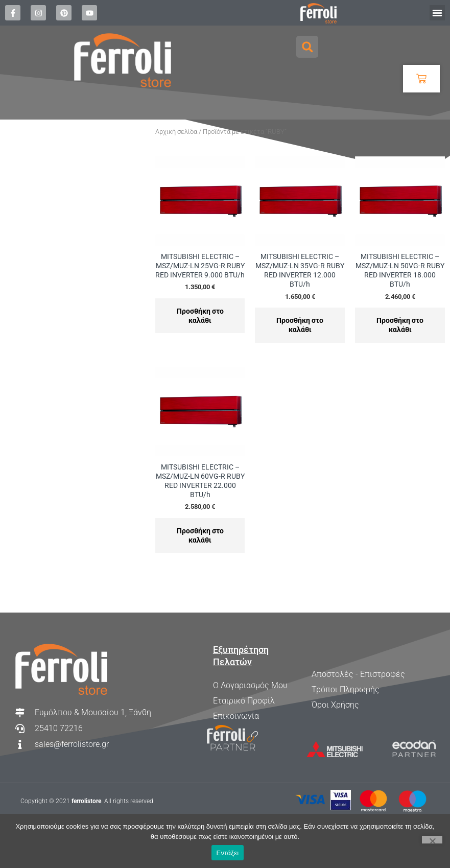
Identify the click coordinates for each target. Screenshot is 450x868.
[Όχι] (432, 840)
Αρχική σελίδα (176, 132)
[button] (437, 13)
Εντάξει (228, 853)
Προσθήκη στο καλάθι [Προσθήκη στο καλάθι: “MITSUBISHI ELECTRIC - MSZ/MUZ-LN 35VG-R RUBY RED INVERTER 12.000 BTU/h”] (300, 325)
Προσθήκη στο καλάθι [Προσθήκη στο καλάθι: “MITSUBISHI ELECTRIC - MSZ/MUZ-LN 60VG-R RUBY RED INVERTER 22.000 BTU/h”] (200, 535)
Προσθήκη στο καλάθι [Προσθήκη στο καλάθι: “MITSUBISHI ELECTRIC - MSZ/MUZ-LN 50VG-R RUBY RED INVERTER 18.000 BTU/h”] (400, 325)
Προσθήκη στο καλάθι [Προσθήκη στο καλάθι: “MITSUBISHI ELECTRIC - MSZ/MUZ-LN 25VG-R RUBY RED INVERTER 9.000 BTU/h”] (200, 316)
